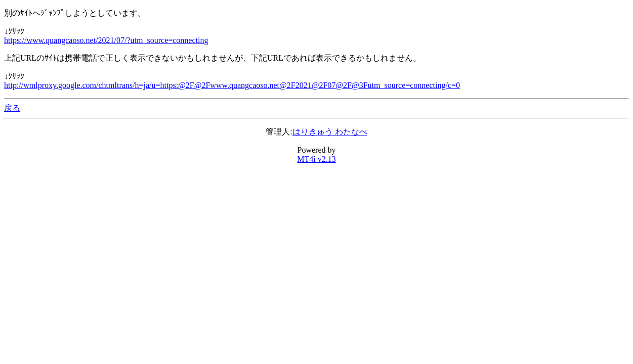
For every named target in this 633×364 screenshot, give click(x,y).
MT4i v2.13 (316, 159)
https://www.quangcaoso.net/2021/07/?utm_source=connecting (106, 40)
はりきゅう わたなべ (330, 132)
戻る (12, 108)
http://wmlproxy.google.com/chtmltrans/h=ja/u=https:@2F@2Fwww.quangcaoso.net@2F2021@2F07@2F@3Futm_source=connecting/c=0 (232, 85)
